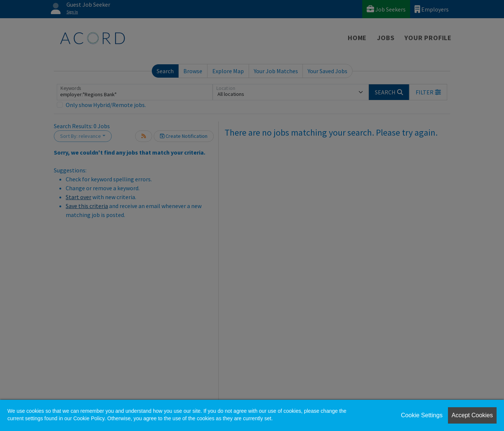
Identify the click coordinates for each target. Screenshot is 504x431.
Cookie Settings (422, 415)
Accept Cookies (472, 415)
